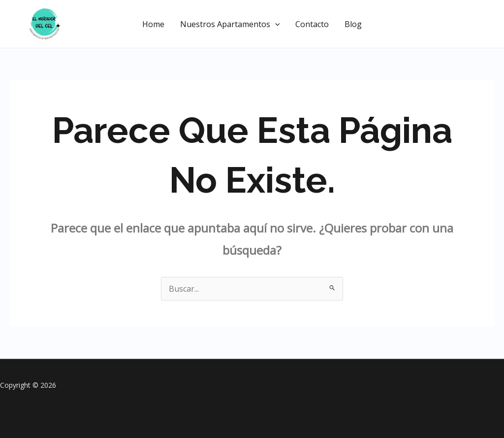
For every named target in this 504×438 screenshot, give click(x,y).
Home (153, 24)
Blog (353, 24)
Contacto (312, 24)
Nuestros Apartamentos (230, 24)
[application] (275, 24)
